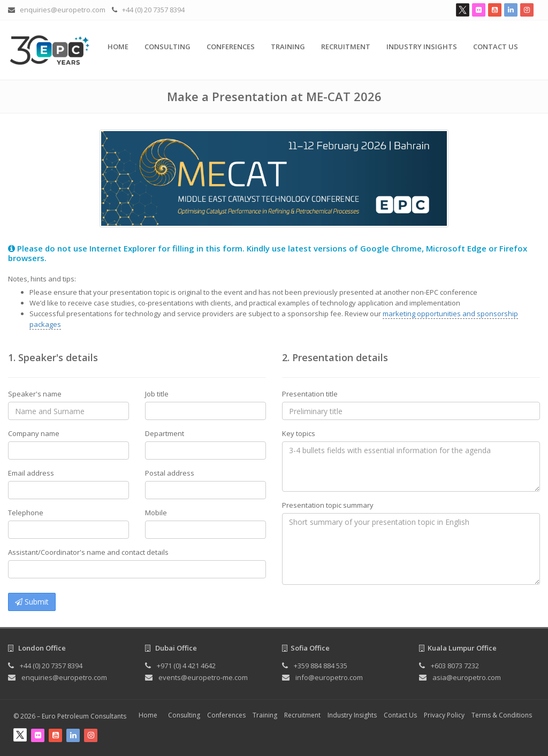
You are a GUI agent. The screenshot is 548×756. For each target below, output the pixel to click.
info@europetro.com (329, 677)
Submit (32, 602)
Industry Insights (422, 47)
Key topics (299, 433)
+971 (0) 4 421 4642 (186, 666)
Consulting (168, 47)
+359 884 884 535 (321, 666)
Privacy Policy (444, 715)
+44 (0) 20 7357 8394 (153, 10)
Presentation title (310, 394)
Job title (157, 394)
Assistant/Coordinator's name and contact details (88, 552)
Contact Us (496, 47)
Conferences (231, 47)
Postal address (170, 473)
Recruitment (346, 47)
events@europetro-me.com (203, 677)
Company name (34, 433)
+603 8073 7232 (455, 666)
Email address (31, 473)
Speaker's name (35, 394)
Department (165, 433)
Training (288, 47)
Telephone (26, 513)
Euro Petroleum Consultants (84, 716)
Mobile (156, 513)
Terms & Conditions (502, 715)
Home (118, 47)
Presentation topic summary (328, 505)
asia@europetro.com (467, 677)
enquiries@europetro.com (63, 10)
